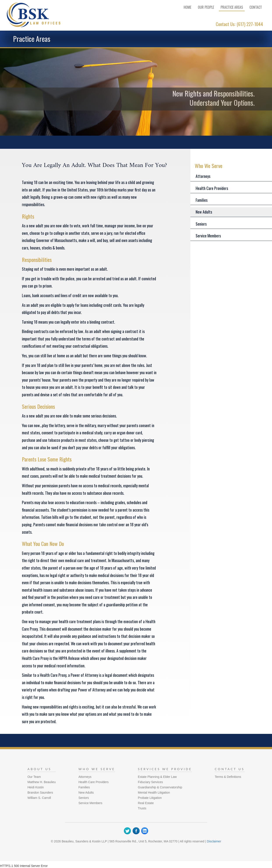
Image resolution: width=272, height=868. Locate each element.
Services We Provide (165, 769)
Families (202, 200)
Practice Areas (232, 7)
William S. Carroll (39, 798)
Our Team (34, 777)
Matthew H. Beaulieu (41, 782)
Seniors (201, 224)
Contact (256, 7)
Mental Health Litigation (154, 793)
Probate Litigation (150, 798)
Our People (206, 7)
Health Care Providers (212, 188)
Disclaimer (214, 841)
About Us (39, 769)
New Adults (204, 212)
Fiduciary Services (150, 782)
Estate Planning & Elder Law (157, 777)
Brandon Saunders (40, 793)
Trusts (142, 808)
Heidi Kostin (36, 787)
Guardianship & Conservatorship (160, 787)
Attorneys (203, 176)
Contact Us (230, 769)
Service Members (208, 236)
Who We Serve (97, 769)
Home (187, 7)
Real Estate (146, 803)
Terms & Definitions (228, 777)
